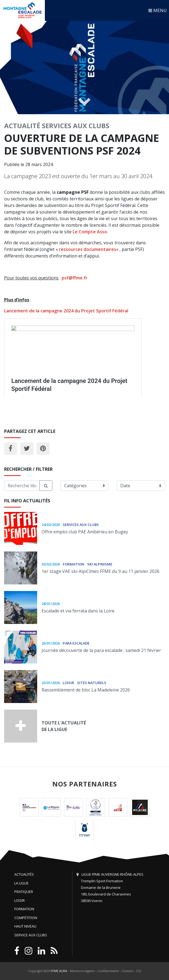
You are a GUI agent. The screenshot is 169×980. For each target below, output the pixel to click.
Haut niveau (25, 926)
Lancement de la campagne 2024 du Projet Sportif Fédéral (66, 311)
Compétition (26, 918)
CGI (139, 971)
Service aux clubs (31, 935)
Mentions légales (82, 971)
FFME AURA (59, 971)
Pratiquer (24, 892)
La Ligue (21, 883)
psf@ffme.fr (75, 278)
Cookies (127, 971)
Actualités (24, 874)
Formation (24, 909)
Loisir (20, 900)
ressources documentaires (88, 249)
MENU (158, 10)
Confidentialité (108, 971)
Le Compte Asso (90, 232)
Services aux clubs (76, 126)
